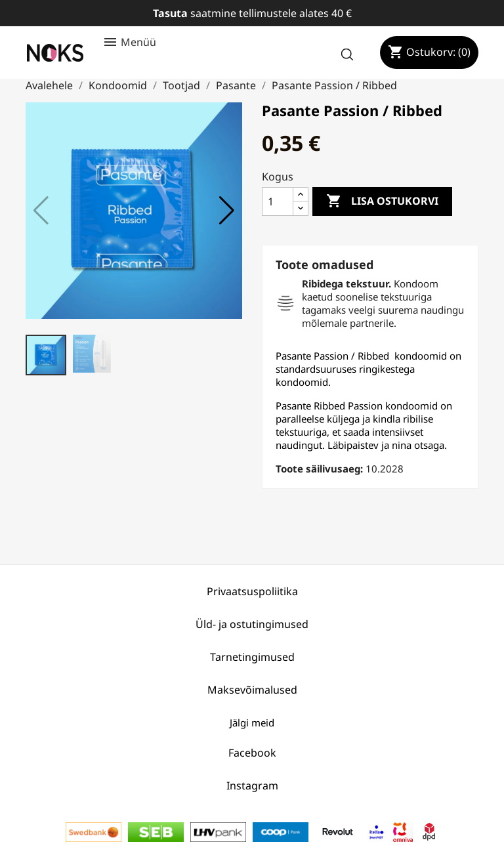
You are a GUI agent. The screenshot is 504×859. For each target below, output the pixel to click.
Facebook (252, 753)
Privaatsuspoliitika (252, 591)
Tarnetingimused (252, 657)
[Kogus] (278, 201)
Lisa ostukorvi (382, 201)
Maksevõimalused (252, 690)
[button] (227, 211)
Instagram (252, 786)
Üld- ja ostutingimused (252, 624)
